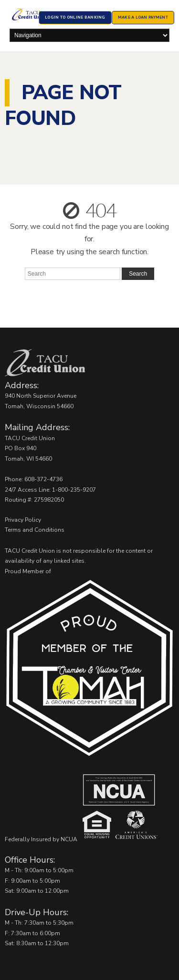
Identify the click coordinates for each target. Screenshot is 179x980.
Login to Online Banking (75, 17)
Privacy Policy (23, 520)
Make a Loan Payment (143, 17)
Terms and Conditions (35, 530)
